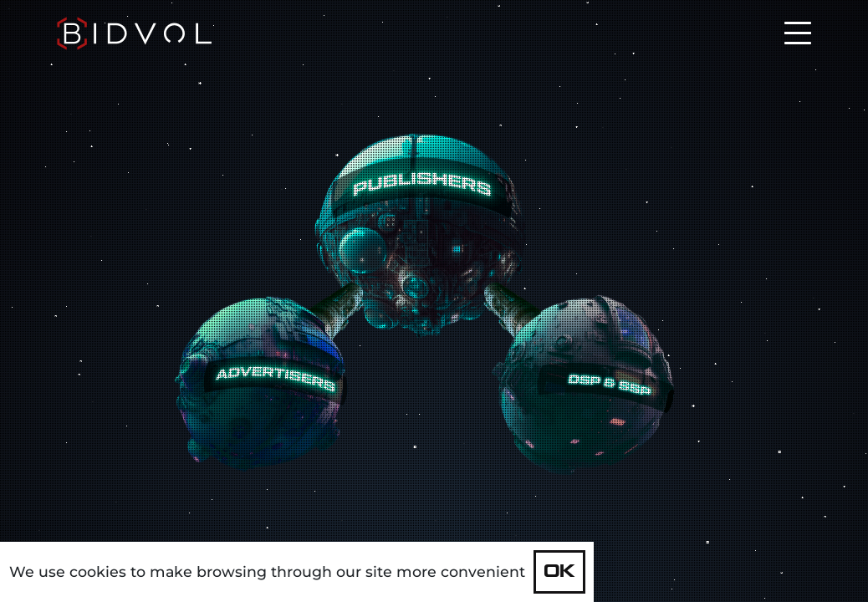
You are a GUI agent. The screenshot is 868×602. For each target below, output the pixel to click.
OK (559, 571)
